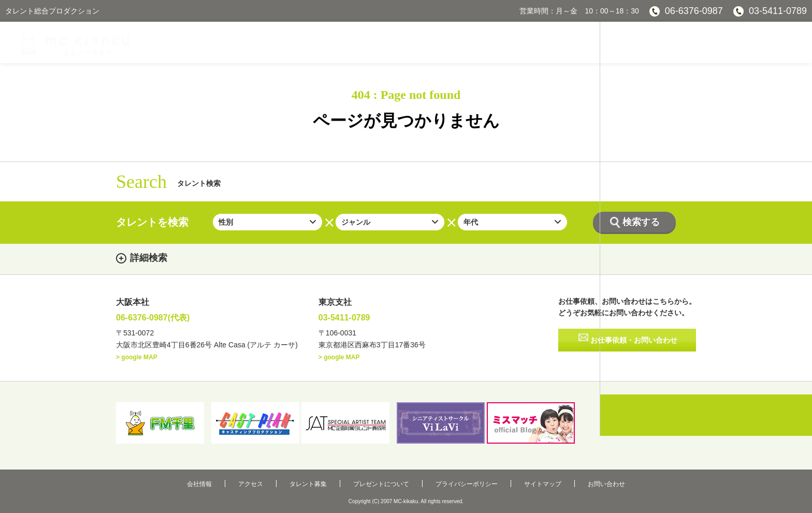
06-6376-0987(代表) (162, 319)
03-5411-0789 (778, 11)
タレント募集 (324, 481)
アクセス (282, 481)
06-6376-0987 (694, 11)
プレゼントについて (381, 481)
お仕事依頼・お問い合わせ (634, 343)
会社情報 (246, 481)
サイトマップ (512, 481)
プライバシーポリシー (451, 481)
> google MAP (137, 359)
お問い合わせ (560, 481)
